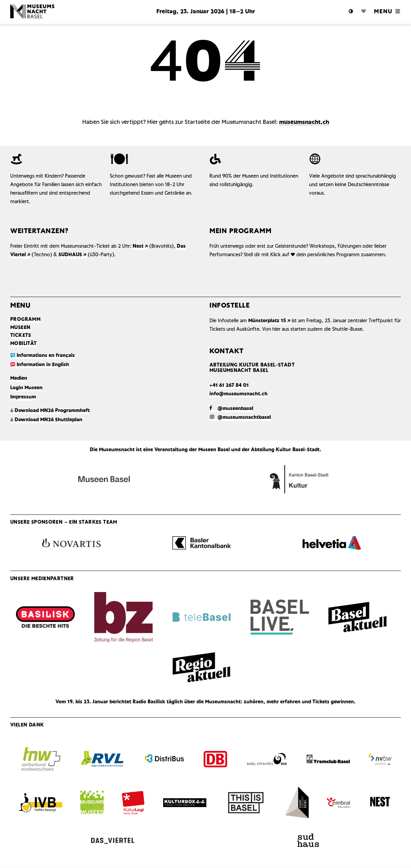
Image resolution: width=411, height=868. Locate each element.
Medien (19, 379)
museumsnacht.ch (304, 122)
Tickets (21, 336)
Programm (25, 320)
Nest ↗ (140, 247)
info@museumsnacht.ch (238, 394)
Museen (20, 328)
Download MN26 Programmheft (50, 411)
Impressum (23, 397)
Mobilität (24, 344)
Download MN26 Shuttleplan (46, 420)
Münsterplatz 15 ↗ (269, 321)
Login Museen (26, 388)
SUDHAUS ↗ (72, 255)
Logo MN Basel (61, 12)
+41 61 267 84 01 (229, 386)
